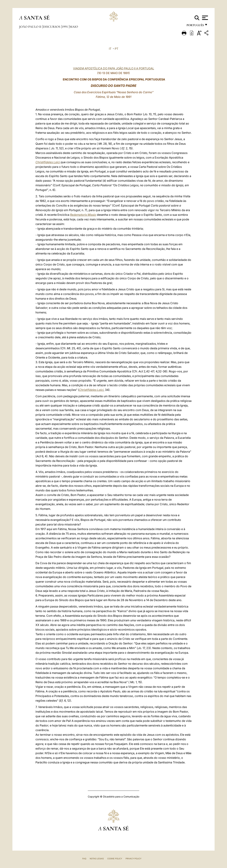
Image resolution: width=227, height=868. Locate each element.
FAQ (84, 859)
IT (110, 49)
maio (74, 27)
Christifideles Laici (48, 162)
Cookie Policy (115, 859)
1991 (65, 27)
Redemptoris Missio (83, 215)
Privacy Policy (133, 859)
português (195, 26)
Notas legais (97, 859)
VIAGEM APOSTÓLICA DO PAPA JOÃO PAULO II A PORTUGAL (114, 68)
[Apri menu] (205, 18)
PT (117, 49)
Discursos (52, 27)
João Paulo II (31, 27)
